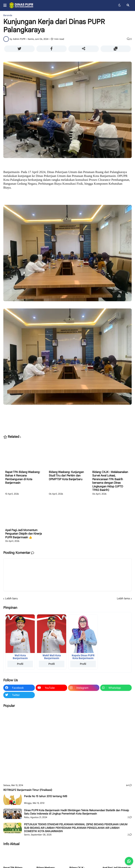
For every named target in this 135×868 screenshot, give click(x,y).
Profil (20, 664)
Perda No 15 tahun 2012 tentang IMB (46, 796)
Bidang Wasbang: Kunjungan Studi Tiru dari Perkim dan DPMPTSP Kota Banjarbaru (66, 476)
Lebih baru (11, 598)
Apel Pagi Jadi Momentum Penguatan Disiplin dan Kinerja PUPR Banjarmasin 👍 (23, 534)
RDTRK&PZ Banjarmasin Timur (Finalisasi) (28, 790)
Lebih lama (123, 598)
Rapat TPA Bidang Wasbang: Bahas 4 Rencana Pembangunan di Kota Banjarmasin (23, 477)
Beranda (8, 15)
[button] (6, 5)
